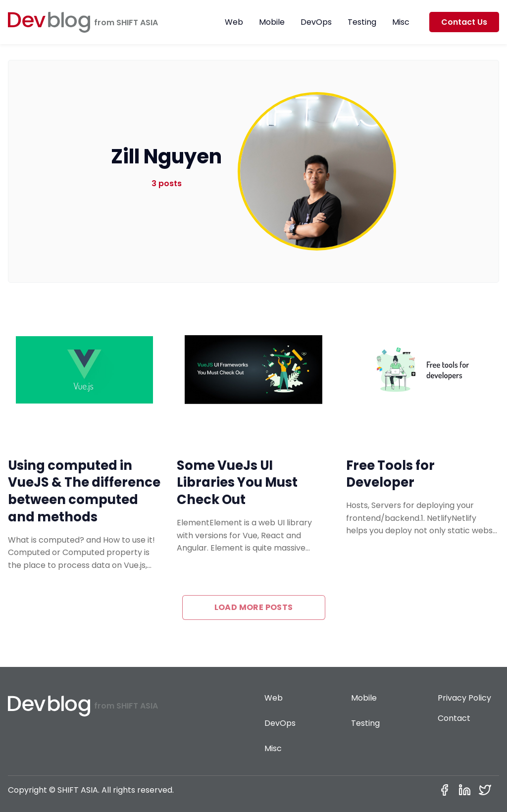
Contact (454, 718)
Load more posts (254, 607)
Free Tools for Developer (390, 474)
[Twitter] (487, 790)
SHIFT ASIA (137, 23)
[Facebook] (446, 790)
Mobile (272, 22)
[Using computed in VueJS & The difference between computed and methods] (84, 370)
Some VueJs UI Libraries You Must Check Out (237, 483)
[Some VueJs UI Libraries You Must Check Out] (253, 370)
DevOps (316, 22)
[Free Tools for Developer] (423, 370)
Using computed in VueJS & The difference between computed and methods (84, 491)
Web (234, 22)
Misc (401, 22)
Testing (362, 22)
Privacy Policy (464, 698)
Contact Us (464, 22)
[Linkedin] (467, 790)
